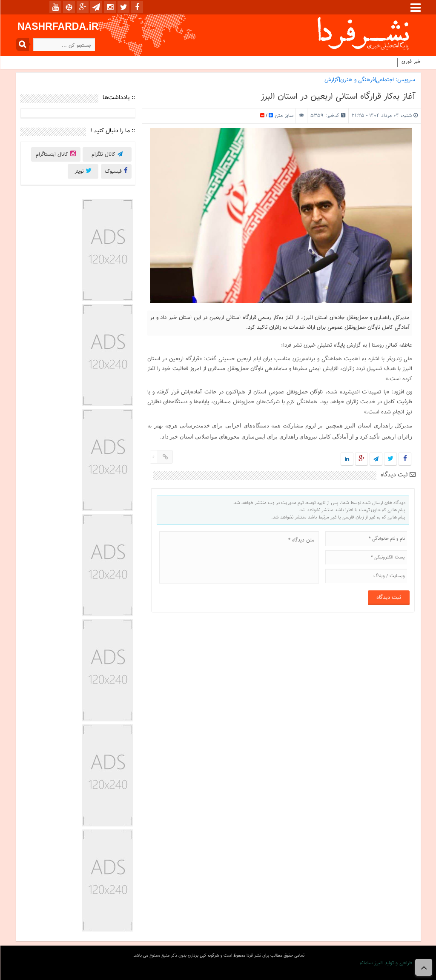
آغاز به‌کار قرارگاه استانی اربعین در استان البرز (337, 97)
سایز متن (283, 116)
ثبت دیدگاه (398, 475)
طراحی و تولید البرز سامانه (386, 963)
